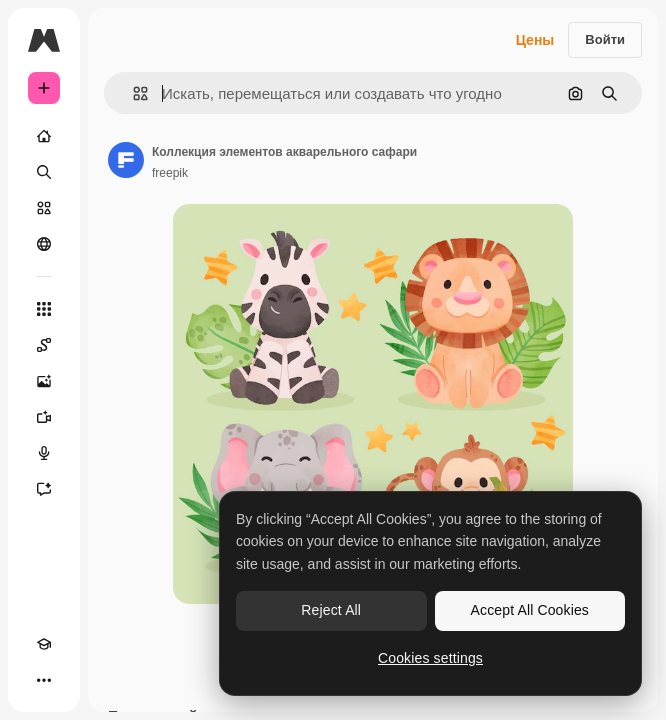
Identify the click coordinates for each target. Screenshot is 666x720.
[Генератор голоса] (44, 453)
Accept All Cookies (530, 610)
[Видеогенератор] (44, 417)
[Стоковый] (44, 208)
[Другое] (44, 680)
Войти (605, 39)
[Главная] (44, 136)
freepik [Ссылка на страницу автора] (170, 173)
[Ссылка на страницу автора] (126, 160)
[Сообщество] (44, 244)
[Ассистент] (44, 489)
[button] (132, 93)
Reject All (331, 610)
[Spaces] (44, 345)
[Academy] (44, 644)
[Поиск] (44, 172)
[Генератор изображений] (44, 381)
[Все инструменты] (44, 309)
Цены (535, 40)
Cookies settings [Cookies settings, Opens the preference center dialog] (430, 658)
